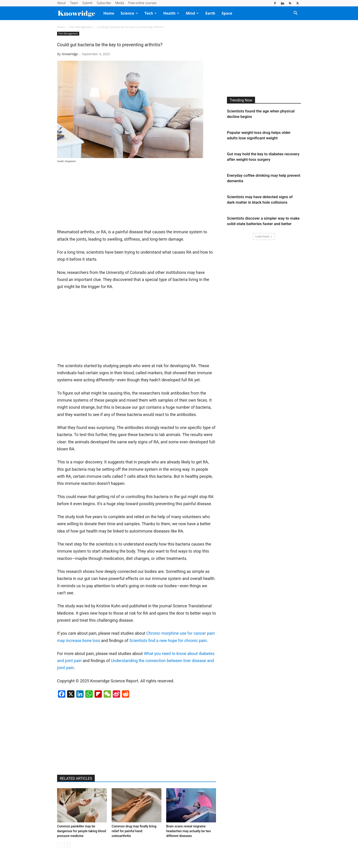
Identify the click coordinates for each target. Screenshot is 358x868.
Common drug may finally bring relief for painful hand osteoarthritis (134, 831)
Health (171, 13)
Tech (151, 13)
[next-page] (67, 845)
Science (129, 13)
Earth (210, 13)
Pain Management (81, 27)
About (61, 3)
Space (227, 13)
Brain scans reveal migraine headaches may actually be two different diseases (189, 831)
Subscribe (104, 3)
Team (74, 3)
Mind (192, 13)
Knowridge (70, 54)
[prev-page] (60, 845)
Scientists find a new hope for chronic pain (168, 641)
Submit (87, 3)
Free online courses (142, 3)
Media (120, 3)
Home (109, 13)
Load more (264, 236)
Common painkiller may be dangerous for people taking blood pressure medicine (82, 831)
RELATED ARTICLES (76, 778)
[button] (295, 13)
